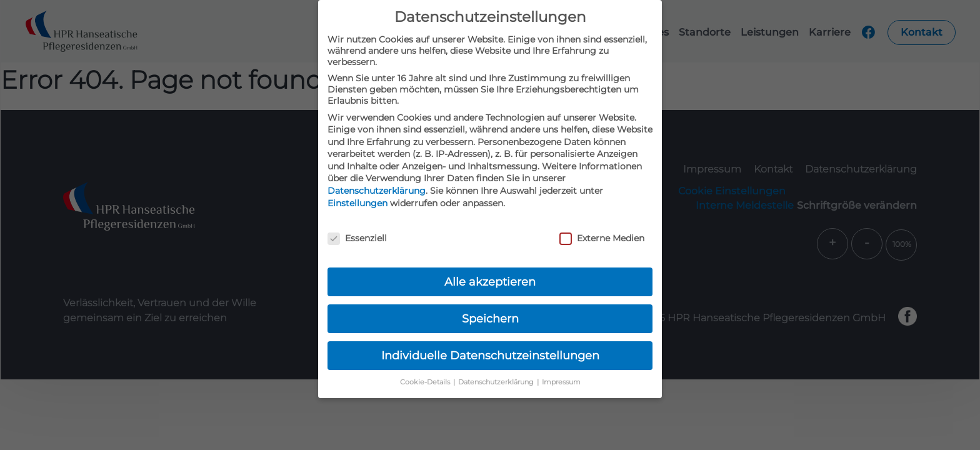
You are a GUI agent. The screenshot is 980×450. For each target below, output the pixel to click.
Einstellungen (357, 203)
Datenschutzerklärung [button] (497, 382)
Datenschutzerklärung (377, 191)
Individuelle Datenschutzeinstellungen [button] (490, 355)
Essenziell (357, 238)
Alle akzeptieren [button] (490, 282)
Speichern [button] (490, 318)
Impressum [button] (561, 382)
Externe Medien (602, 238)
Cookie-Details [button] (426, 382)
